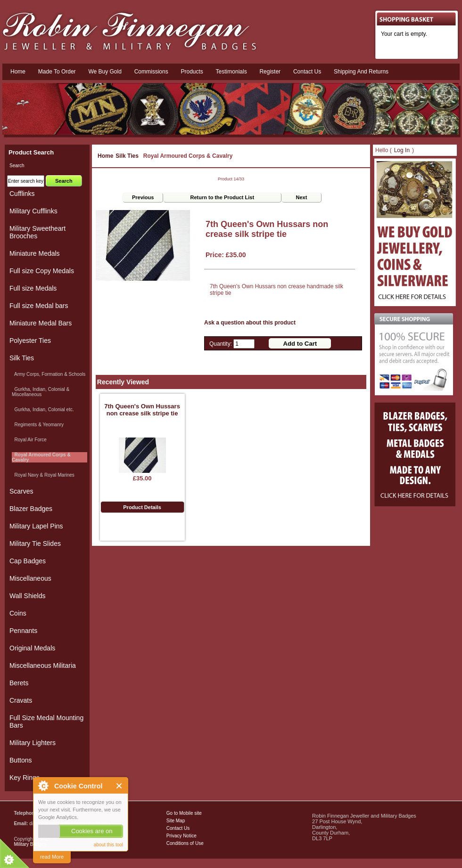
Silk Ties (127, 156)
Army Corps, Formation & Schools (49, 374)
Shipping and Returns (361, 72)
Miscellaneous (30, 578)
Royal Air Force (29, 440)
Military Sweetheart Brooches (37, 232)
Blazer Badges (31, 509)
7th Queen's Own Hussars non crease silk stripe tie (142, 410)
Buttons (21, 760)
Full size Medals (33, 288)
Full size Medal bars (39, 306)
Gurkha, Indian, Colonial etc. (43, 410)
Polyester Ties (30, 341)
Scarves (21, 491)
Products (192, 72)
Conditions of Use (185, 843)
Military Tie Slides (35, 544)
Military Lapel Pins (36, 526)
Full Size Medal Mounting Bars (46, 722)
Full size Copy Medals (42, 271)
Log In (402, 150)
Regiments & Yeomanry (38, 425)
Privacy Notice (181, 836)
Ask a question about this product (250, 323)
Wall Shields (28, 596)
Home (18, 72)
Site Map (176, 821)
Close (120, 786)
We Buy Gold (105, 72)
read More (52, 857)
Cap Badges (28, 561)
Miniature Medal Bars (41, 323)
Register (270, 72)
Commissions (151, 72)
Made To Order (57, 72)
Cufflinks (22, 194)
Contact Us (178, 828)
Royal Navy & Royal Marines (43, 475)
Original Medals (32, 648)
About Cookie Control (43, 786)
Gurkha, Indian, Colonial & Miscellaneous (41, 392)
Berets (19, 683)
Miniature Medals (35, 253)
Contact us (307, 72)
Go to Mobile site (184, 813)
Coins (18, 613)
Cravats (21, 700)
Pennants (23, 631)
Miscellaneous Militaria (43, 665)
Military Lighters (33, 743)
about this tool (108, 845)
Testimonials (231, 72)
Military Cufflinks (33, 211)
